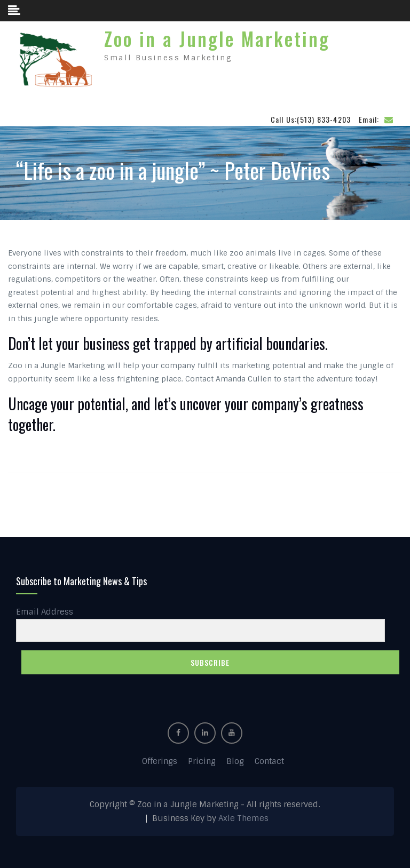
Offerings (160, 761)
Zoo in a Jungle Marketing (217, 38)
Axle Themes (243, 818)
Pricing (202, 761)
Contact (269, 761)
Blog (235, 761)
